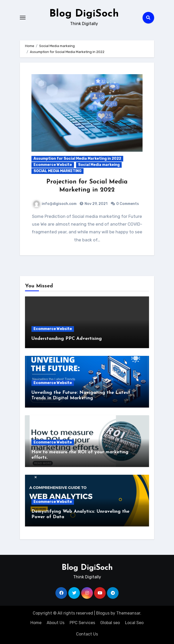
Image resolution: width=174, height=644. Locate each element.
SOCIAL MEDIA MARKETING (57, 171)
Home (36, 623)
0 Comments (128, 204)
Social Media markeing (99, 165)
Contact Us (87, 634)
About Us (56, 623)
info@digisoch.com (55, 204)
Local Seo (134, 623)
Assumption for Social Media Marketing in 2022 (77, 159)
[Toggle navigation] (23, 18)
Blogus (103, 613)
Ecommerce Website (53, 165)
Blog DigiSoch (84, 14)
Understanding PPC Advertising (67, 339)
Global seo (110, 623)
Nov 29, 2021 (96, 204)
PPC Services (82, 623)
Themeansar (128, 613)
